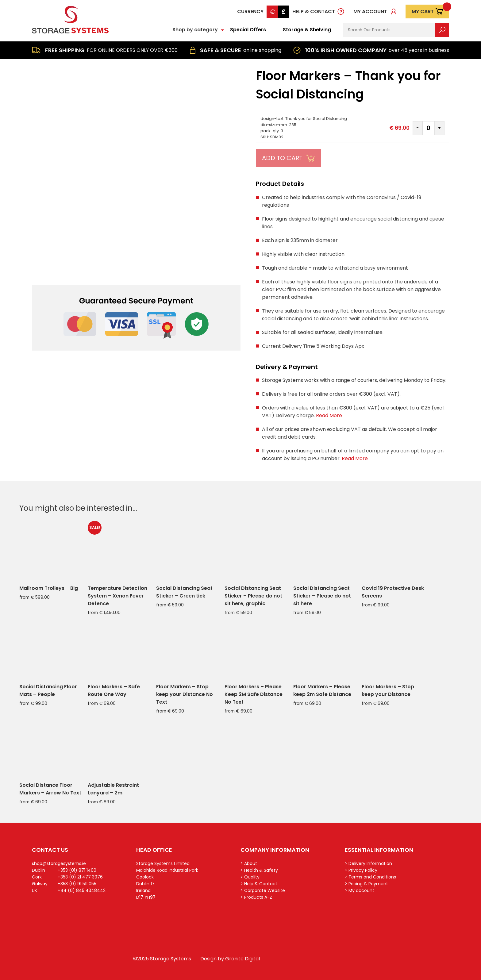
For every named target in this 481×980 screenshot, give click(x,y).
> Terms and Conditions (370, 877)
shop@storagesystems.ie (59, 863)
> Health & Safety (259, 870)
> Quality (250, 877)
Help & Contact (314, 12)
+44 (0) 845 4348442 (82, 890)
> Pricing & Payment (366, 884)
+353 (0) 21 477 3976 (80, 877)
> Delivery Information (368, 863)
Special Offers (248, 30)
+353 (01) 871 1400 (77, 870)
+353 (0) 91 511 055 (77, 884)
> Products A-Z (256, 897)
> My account (360, 890)
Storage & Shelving (307, 30)
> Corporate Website (263, 890)
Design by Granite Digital (230, 959)
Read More (329, 415)
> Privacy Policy (361, 870)
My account (370, 12)
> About (249, 863)
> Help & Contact (259, 884)
